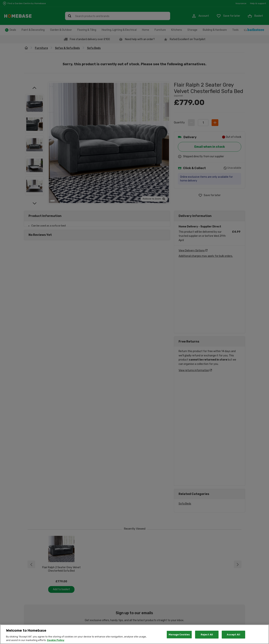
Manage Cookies (179, 635)
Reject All (207, 635)
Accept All (233, 635)
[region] (134, 634)
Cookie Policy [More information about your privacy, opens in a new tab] (56, 640)
